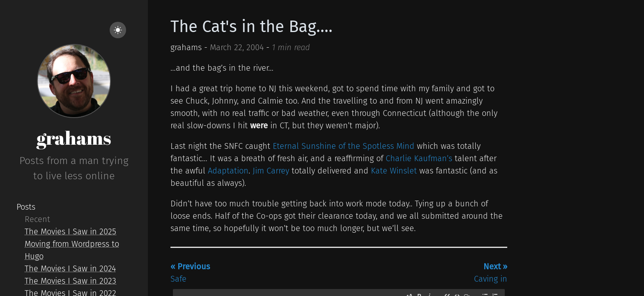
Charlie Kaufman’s (419, 158)
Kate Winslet (394, 171)
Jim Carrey (271, 171)
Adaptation (228, 171)
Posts (26, 207)
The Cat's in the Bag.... (252, 27)
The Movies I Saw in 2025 (70, 231)
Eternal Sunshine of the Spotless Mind (344, 146)
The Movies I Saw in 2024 (70, 268)
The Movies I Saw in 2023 (70, 281)
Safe (190, 273)
